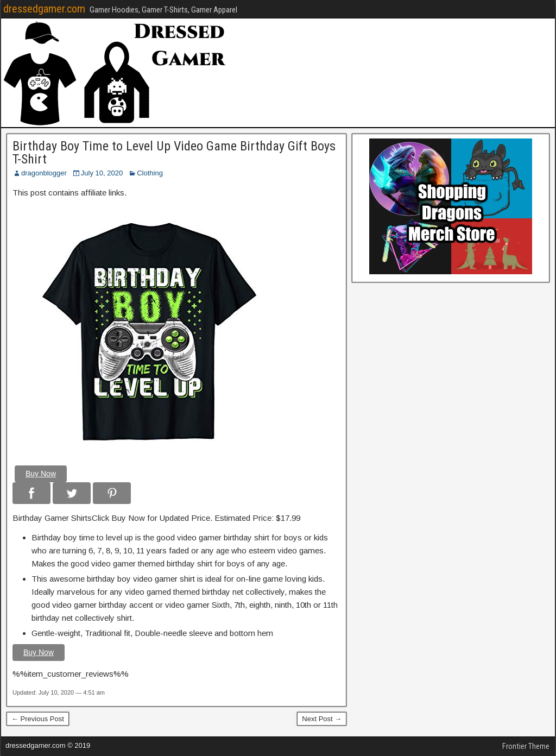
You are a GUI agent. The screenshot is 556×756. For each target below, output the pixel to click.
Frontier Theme (526, 746)
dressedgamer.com (44, 9)
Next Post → (322, 719)
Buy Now (41, 474)
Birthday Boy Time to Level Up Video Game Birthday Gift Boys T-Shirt (174, 153)
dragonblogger (44, 173)
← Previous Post (38, 719)
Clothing (150, 173)
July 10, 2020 (102, 173)
